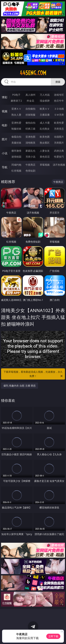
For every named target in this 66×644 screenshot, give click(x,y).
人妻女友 (45, 151)
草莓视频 (45, 165)
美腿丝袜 (16, 143)
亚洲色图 (30, 137)
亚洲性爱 (16, 123)
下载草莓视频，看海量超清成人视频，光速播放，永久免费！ (33, 374)
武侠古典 (59, 151)
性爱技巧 (59, 157)
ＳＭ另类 (59, 115)
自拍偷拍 (30, 109)
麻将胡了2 (16, 101)
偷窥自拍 (16, 137)
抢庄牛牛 (59, 101)
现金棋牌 (45, 101)
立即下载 (53, 636)
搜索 (58, 82)
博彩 (5, 97)
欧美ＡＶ (45, 109)
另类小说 (30, 157)
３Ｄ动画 (59, 109)
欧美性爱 (59, 123)
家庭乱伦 (30, 151)
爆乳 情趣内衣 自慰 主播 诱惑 (20, 386)
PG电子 (16, 95)
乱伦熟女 (45, 129)
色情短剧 (30, 171)
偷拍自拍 (30, 123)
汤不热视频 (59, 165)
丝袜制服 (30, 115)
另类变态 (59, 129)
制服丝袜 (16, 129)
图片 (5, 139)
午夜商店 (30, 165)
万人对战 (45, 95)
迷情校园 (16, 157)
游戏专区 (59, 95)
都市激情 (16, 151)
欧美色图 (45, 137)
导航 (5, 167)
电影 (5, 125)
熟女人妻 (16, 115)
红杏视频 (16, 171)
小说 (5, 153)
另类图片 (59, 143)
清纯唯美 (30, 143)
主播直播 (45, 115)
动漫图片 (59, 137)
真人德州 (30, 95)
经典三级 (30, 129)
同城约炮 (16, 165)
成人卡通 (45, 123)
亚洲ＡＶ (16, 109)
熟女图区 (45, 143)
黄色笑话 (45, 157)
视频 (5, 111)
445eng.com (33, 73)
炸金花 (30, 101)
